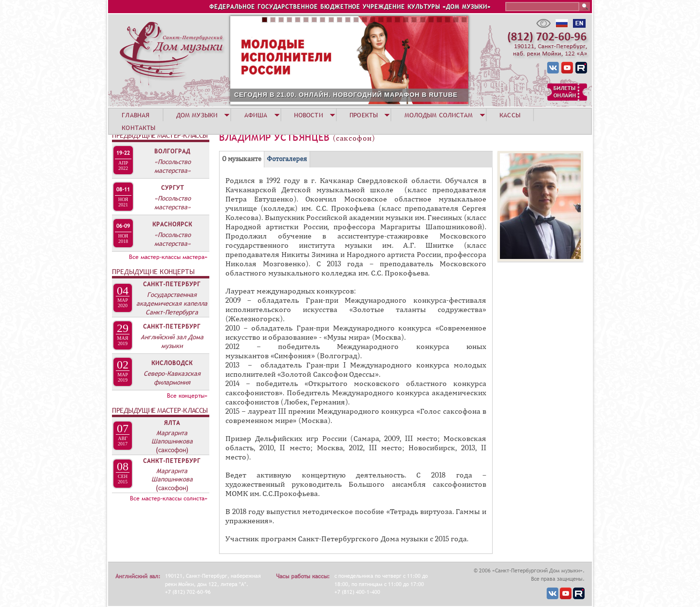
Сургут (173, 188)
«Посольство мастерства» (173, 166)
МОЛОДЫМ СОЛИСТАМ (439, 115)
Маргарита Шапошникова (172, 437)
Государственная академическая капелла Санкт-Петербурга (172, 303)
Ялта (172, 423)
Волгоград (172, 151)
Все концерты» (187, 396)
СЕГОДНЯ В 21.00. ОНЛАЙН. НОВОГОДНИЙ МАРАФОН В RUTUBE (346, 95)
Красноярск (172, 224)
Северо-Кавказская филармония (172, 378)
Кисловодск (172, 363)
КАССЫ (510, 115)
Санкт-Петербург (172, 284)
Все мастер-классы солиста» (169, 498)
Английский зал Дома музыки (172, 341)
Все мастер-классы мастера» (168, 257)
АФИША (256, 115)
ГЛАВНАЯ (136, 115)
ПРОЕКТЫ (364, 115)
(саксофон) (172, 450)
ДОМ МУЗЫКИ (197, 115)
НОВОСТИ (309, 115)
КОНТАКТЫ (138, 128)
